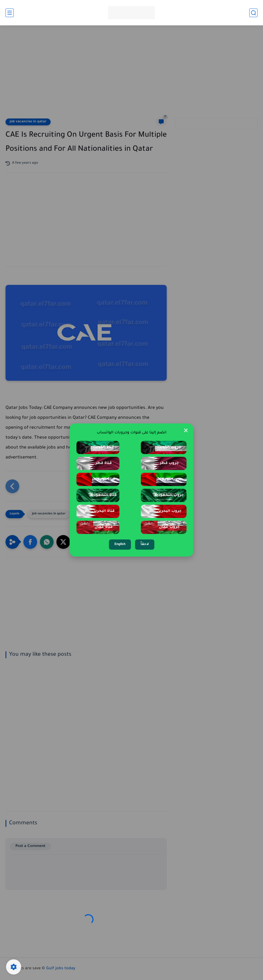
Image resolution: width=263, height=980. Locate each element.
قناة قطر (104, 463)
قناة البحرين (103, 511)
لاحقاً (145, 544)
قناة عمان (104, 527)
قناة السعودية (103, 495)
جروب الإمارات (169, 479)
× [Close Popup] (186, 431)
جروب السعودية (169, 495)
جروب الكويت (169, 447)
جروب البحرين (169, 511)
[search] (253, 13)
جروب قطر (169, 463)
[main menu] (10, 13)
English (120, 544)
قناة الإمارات (103, 479)
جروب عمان (169, 527)
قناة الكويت (103, 447)
